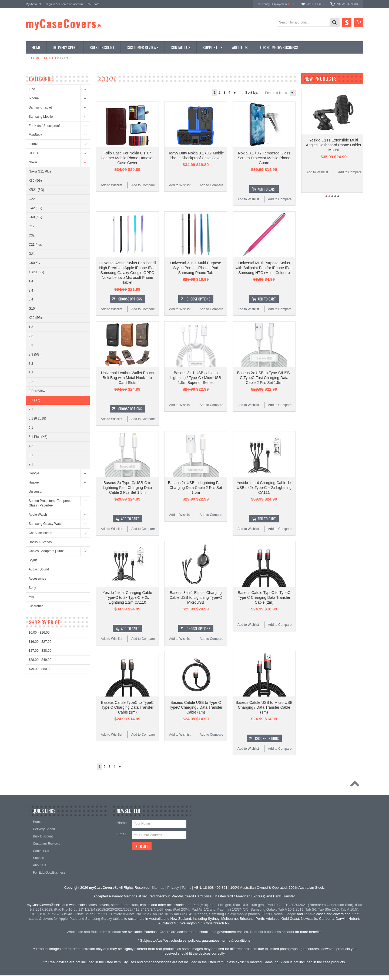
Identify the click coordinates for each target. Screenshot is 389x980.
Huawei (34, 482)
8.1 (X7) (34, 400)
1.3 (31, 327)
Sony (32, 588)
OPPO (33, 153)
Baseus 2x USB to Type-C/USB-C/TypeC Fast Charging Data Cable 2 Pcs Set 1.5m (264, 378)
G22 (32, 199)
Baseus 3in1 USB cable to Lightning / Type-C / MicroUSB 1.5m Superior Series (196, 378)
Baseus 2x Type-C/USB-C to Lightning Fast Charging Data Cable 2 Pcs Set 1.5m (127, 488)
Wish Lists (315, 4)
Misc (32, 597)
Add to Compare (143, 185)
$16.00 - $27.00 (40, 642)
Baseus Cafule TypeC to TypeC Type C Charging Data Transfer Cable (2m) (264, 597)
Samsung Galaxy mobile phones (234, 914)
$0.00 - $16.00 (39, 633)
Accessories (37, 579)
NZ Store (93, 4)
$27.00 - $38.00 (40, 651)
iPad (32, 89)
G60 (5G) (35, 217)
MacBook (35, 135)
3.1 (31, 455)
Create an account (71, 4)
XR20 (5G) (36, 272)
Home (36, 58)
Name (122, 823)
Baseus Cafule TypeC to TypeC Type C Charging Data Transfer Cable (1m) (127, 707)
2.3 (31, 336)
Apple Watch (38, 515)
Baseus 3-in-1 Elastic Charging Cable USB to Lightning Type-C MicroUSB (196, 597)
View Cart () (348, 4)
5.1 (31, 428)
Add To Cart (267, 189)
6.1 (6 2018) (37, 418)
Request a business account (272, 932)
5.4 (31, 299)
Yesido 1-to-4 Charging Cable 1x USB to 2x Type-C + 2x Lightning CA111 (264, 488)
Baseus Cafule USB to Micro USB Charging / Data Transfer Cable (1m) (264, 707)
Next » (235, 93)
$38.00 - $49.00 (40, 660)
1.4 (31, 281)
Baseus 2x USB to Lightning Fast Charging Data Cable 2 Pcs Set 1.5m (196, 488)
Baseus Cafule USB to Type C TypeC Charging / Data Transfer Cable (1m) (196, 707)
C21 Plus (35, 245)
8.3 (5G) (35, 354)
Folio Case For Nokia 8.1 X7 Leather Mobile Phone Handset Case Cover (127, 158)
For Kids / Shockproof (44, 126)
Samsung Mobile (41, 117)
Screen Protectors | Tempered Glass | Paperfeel (50, 503)
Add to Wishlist (111, 185)
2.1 (31, 464)
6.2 (31, 373)
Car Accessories (40, 533)
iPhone (34, 98)
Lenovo (34, 144)
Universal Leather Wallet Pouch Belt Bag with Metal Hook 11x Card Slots (128, 378)
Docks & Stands (40, 542)
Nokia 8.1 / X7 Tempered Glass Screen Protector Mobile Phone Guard (264, 158)
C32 (32, 235)
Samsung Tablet (40, 107)
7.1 (31, 409)
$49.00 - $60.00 (40, 669)
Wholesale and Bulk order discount (94, 932)
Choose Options (130, 299)
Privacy (173, 888)
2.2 (31, 382)
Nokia (49, 58)
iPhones (201, 914)
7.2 (31, 364)
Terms (186, 888)
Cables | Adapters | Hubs (46, 551)
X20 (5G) (35, 318)
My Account (33, 4)
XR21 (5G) (36, 190)
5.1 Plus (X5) (38, 437)
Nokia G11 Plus (40, 171)
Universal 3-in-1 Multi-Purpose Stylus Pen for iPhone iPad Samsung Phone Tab (196, 268)
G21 (32, 254)
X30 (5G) (35, 181)
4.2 (31, 446)
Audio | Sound (39, 569)
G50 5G (34, 263)
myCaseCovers (64, 23)
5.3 (31, 345)
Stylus (33, 560)
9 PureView (37, 391)
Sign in (51, 4)
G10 (32, 309)
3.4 (31, 290)
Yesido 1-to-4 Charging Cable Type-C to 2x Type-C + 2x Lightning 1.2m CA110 (127, 597)
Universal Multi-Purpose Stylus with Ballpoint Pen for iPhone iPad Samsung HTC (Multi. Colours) (264, 268)
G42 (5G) (35, 208)
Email (122, 834)
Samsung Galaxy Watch (46, 524)
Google (34, 473)
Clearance (36, 606)
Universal (35, 492)
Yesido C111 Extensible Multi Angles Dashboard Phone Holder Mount (334, 145)
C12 (32, 226)
